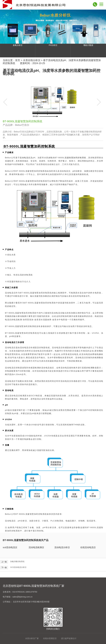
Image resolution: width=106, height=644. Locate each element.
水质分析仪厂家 (32, 638)
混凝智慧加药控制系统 (75, 158)
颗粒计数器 (88, 45)
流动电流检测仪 (36, 547)
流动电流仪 (25, 158)
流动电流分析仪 (62, 547)
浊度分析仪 (89, 171)
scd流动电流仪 (10, 547)
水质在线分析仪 (32, 60)
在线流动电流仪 (88, 547)
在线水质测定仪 (50, 638)
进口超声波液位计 (69, 638)
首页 (18, 60)
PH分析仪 (53, 45)
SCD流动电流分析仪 (18, 567)
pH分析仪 (77, 171)
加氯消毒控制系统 (17, 561)
